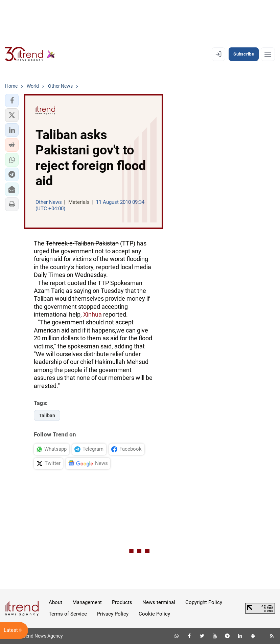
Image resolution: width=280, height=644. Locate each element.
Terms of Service (68, 614)
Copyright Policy (204, 602)
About (55, 602)
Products (122, 602)
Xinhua (92, 314)
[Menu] (268, 54)
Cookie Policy (154, 614)
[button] (12, 101)
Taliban (47, 415)
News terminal (159, 602)
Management (87, 602)
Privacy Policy (113, 614)
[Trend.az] (30, 54)
